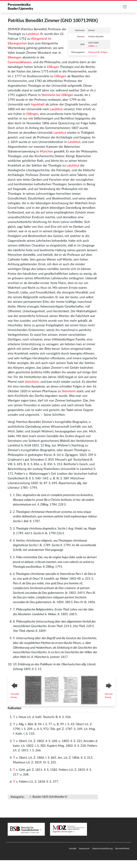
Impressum (84, 848)
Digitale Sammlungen (63, 832)
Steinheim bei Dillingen (57, 95)
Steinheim (32, 382)
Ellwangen (15, 58)
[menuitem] (73, 849)
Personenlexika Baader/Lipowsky (20, 7)
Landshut (33, 34)
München (46, 152)
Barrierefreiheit (122, 848)
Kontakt (73, 848)
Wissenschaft (94, 52)
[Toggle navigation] (125, 7)
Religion (104, 52)
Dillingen (53, 67)
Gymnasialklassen (20, 62)
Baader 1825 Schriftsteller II (50, 797)
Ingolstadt (38, 105)
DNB (91, 46)
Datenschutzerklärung (102, 848)
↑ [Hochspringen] (14, 717)
